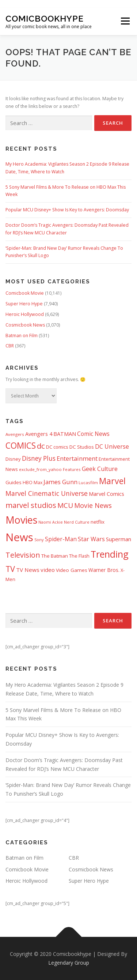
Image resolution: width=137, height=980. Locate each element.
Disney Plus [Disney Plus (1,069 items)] (39, 458)
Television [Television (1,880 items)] (23, 555)
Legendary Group (69, 963)
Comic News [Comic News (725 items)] (93, 434)
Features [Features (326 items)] (72, 469)
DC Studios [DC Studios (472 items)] (82, 447)
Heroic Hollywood (25, 314)
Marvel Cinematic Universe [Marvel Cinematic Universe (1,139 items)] (47, 493)
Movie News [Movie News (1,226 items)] (93, 505)
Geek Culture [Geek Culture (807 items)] (100, 469)
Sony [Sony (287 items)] (39, 540)
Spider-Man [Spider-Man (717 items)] (61, 539)
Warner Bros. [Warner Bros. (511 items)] (104, 570)
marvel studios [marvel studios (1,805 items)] (31, 505)
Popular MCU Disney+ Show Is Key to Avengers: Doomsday (67, 210)
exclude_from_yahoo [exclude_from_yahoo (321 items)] (40, 469)
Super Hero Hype (24, 304)
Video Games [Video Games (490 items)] (72, 570)
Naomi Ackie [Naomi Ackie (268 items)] (51, 522)
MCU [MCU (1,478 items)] (65, 505)
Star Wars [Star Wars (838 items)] (91, 539)
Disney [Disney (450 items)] (13, 459)
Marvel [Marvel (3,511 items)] (112, 481)
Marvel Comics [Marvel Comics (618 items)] (106, 494)
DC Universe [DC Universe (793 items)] (112, 446)
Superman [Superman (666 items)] (119, 539)
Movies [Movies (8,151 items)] (21, 520)
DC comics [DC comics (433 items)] (57, 447)
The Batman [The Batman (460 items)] (55, 556)
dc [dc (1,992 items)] (41, 446)
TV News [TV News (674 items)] (28, 570)
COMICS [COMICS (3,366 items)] (21, 446)
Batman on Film (22, 336)
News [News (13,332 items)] (19, 537)
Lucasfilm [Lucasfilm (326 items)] (88, 483)
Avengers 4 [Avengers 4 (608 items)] (39, 434)
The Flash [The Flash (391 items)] (79, 556)
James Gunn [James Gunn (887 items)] (60, 482)
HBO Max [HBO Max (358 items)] (33, 483)
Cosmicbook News (25, 325)
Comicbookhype (45, 18)
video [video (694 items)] (48, 570)
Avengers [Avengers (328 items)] (15, 434)
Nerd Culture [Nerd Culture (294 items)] (77, 522)
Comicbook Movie (25, 293)
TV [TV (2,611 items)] (10, 569)
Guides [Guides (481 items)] (14, 482)
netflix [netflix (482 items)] (98, 522)
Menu (125, 21)
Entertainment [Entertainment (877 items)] (77, 459)
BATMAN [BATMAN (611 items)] (65, 434)
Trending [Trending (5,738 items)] (110, 554)
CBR (10, 346)
